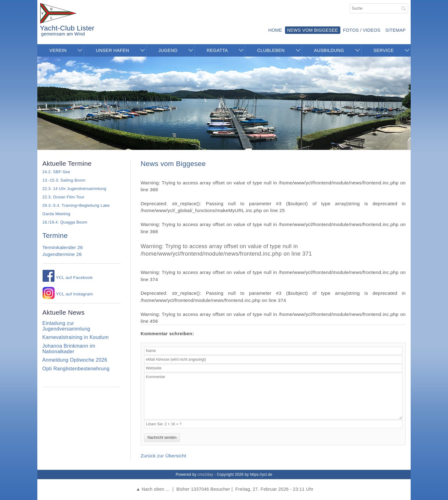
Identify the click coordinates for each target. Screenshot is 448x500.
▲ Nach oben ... (153, 489)
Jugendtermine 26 (62, 254)
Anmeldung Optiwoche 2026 (75, 360)
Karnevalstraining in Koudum (75, 337)
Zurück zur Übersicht (163, 456)
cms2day (205, 475)
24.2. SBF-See (56, 172)
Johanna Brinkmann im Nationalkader (69, 349)
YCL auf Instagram (68, 294)
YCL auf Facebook (68, 278)
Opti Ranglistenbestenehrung (76, 369)
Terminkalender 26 (63, 247)
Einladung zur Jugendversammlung (66, 326)
